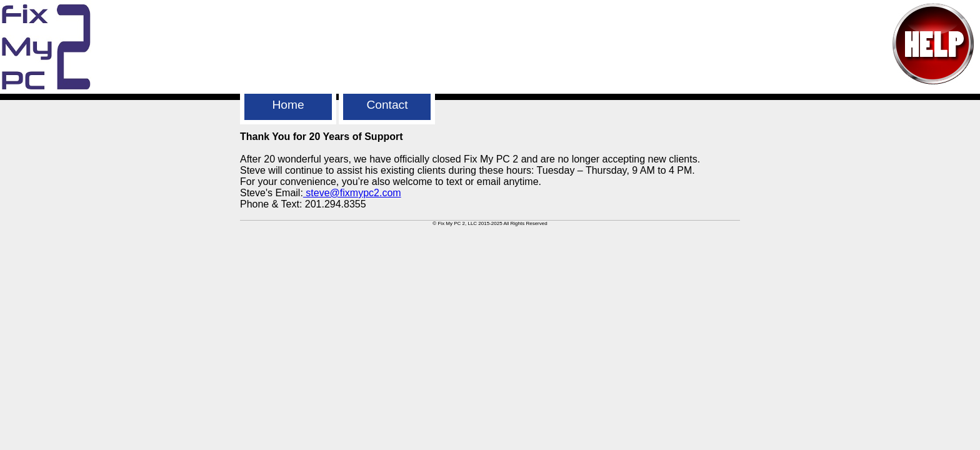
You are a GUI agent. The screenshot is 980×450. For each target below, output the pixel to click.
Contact (387, 105)
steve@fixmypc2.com (352, 193)
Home (288, 105)
